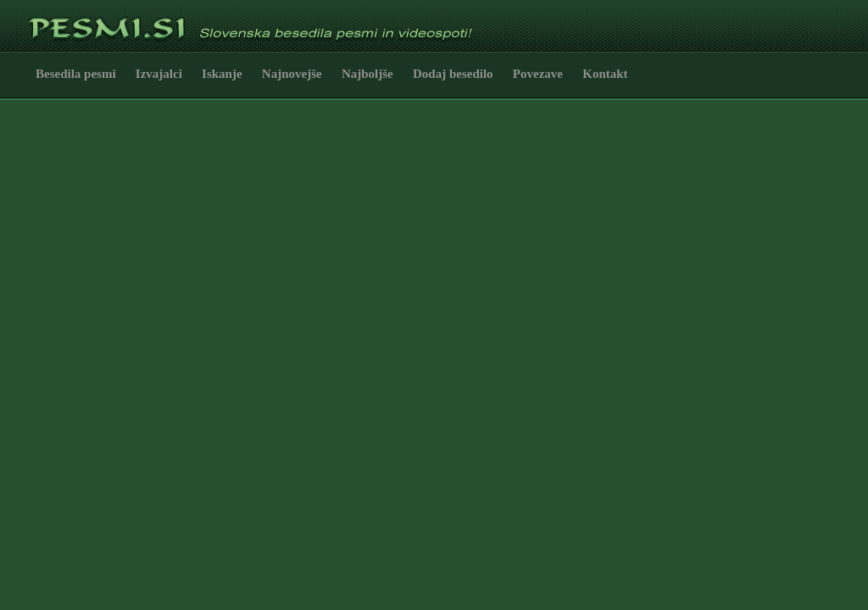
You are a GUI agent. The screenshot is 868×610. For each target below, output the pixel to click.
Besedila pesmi (76, 74)
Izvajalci (159, 74)
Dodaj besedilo (453, 74)
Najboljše (367, 74)
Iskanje (222, 74)
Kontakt (605, 74)
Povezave (538, 74)
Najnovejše (292, 74)
